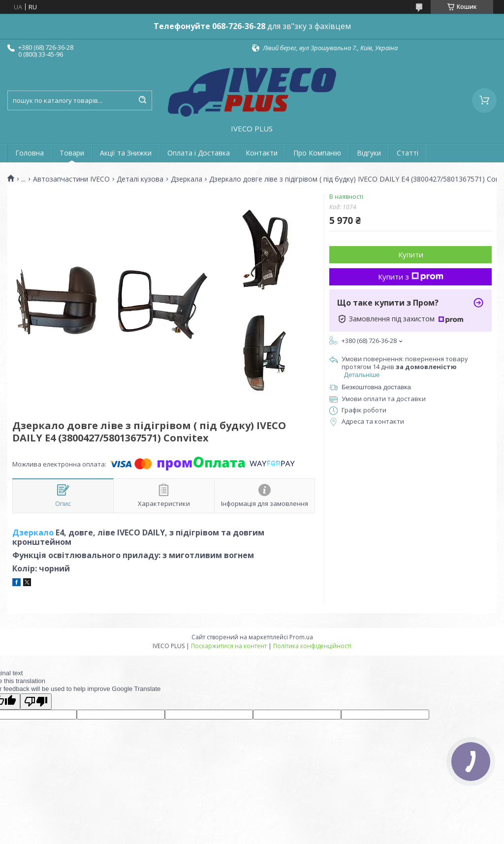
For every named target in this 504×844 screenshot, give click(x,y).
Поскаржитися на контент (229, 646)
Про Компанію (317, 153)
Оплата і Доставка (199, 153)
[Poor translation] (36, 702)
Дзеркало (33, 532)
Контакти (262, 153)
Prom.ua (301, 637)
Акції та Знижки (126, 153)
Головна (30, 153)
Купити (411, 254)
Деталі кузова (140, 179)
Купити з (411, 277)
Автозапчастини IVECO (71, 179)
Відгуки (369, 153)
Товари (72, 153)
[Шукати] (142, 100)
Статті (408, 153)
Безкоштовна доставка (376, 387)
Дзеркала (187, 179)
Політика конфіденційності (312, 646)
